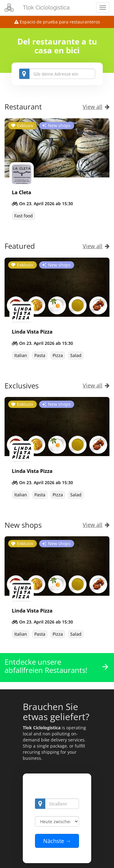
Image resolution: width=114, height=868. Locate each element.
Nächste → (57, 841)
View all (96, 107)
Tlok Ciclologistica (46, 7)
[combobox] (57, 74)
